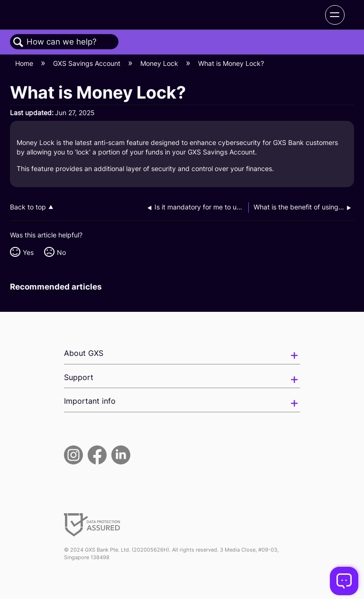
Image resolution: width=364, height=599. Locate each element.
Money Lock (160, 63)
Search (18, 42)
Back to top (28, 207)
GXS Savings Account (88, 63)
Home (25, 63)
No (61, 252)
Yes (28, 252)
